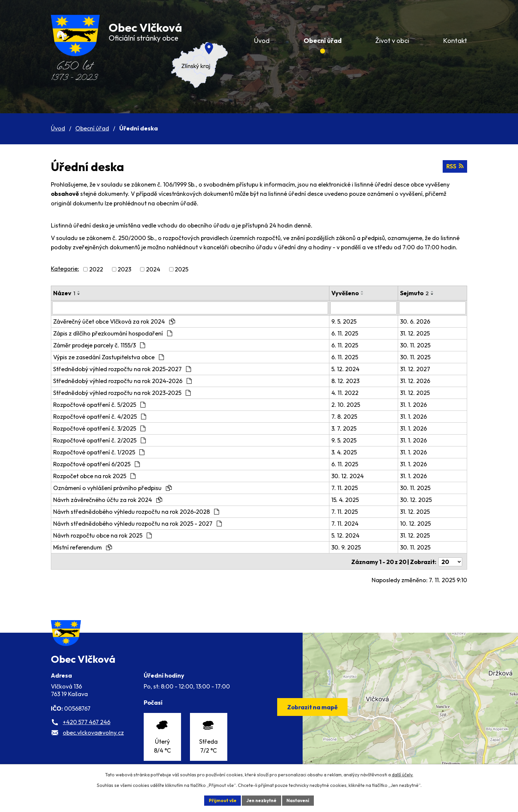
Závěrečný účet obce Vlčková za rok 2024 (114, 321)
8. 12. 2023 (349, 381)
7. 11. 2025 (349, 488)
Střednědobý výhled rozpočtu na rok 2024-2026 (122, 381)
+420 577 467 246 (87, 728)
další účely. (403, 774)
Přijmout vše (222, 800)
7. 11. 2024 (349, 523)
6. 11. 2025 (349, 333)
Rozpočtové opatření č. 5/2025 (99, 404)
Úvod (58, 128)
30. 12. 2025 (418, 499)
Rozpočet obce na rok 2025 (94, 476)
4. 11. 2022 (349, 392)
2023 (124, 269)
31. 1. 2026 (416, 404)
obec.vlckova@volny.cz (93, 738)
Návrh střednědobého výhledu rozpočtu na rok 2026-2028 (136, 511)
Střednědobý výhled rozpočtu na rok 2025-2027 (122, 369)
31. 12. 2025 (417, 333)
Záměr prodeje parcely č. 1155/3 (99, 345)
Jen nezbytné (261, 800)
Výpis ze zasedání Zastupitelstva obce (109, 357)
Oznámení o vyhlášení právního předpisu (112, 488)
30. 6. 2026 (417, 321)
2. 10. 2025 (350, 404)
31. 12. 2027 (417, 369)
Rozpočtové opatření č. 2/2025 (99, 440)
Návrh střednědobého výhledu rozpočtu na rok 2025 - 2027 (137, 523)
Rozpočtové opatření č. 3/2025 (99, 428)
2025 (182, 269)
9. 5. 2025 (348, 321)
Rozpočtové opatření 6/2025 (96, 464)
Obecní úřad (92, 128)
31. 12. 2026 (417, 381)
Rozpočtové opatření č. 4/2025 (100, 416)
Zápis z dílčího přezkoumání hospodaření (113, 333)
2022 (96, 269)
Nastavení (299, 800)
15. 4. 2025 (349, 499)
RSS (455, 167)
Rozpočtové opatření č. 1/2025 (99, 452)
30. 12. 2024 (351, 476)
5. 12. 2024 (349, 369)
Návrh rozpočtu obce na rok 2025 (102, 535)
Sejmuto (417, 293)
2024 (153, 269)
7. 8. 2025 (348, 416)
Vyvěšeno (349, 293)
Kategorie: (65, 269)
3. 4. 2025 (348, 452)
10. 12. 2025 (418, 523)
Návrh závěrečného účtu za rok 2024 (108, 499)
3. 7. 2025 (348, 428)
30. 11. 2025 (418, 345)
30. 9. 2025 (350, 547)
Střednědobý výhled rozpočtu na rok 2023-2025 (122, 392)
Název (64, 293)
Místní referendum (83, 547)
